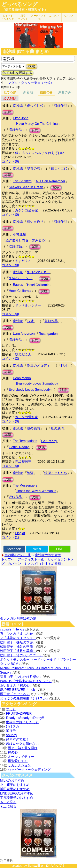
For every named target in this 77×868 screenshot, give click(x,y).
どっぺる (8, 17)
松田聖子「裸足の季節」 (18, 642)
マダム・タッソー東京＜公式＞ (31, 83)
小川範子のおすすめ (15, 785)
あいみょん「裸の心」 (16, 685)
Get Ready (49, 441)
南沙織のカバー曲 (18, 555)
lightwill (34, 866)
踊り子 (11, 731)
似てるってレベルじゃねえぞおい (40, 153)
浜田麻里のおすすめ (15, 789)
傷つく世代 (35, 106)
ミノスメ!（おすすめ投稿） (44, 564)
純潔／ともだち (56, 473)
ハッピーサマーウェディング (29, 770)
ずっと (11, 709)
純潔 (30, 473)
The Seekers (22, 181)
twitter (37, 549)
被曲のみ (46, 92)
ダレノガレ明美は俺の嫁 (18, 618)
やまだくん (23, 261)
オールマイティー (21, 757)
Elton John (21, 118)
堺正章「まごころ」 (15, 694)
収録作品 (61, 106)
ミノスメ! (69, 16)
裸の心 (13, 752)
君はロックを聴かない (22, 744)
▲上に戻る (8, 806)
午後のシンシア (20, 278)
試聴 (8, 112)
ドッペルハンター (28, 305)
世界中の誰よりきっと (22, 722)
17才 (30, 321)
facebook (14, 549)
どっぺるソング (20, 4)
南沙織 (18, 106)
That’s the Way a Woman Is (36, 491)
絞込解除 (10, 99)
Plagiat (20, 533)
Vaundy (11, 735)
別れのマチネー (38, 272)
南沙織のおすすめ (48, 555)
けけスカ (13, 726)
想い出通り (35, 222)
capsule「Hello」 (13, 629)
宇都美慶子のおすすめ (16, 798)
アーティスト (38, 17)
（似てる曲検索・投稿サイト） (25, 10)
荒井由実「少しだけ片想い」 (21, 677)
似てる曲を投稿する (17, 73)
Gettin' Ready (19, 447)
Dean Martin (22, 378)
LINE (60, 549)
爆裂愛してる (18, 761)
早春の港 (33, 168)
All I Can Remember (50, 181)
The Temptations (25, 441)
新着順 (28, 92)
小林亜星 (20, 234)
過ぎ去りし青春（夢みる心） (27, 240)
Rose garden (48, 334)
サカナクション (19, 765)
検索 (32, 66)
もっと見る (8, 802)
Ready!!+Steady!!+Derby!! (25, 718)
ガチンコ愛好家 (26, 210)
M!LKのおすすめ (12, 780)
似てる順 (10, 92)
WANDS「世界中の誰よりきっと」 (26, 681)
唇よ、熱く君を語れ (23, 748)
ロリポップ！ (55, 866)
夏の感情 (33, 428)
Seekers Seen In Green (26, 187)
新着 (23, 17)
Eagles (18, 285)
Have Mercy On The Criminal (37, 124)
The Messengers (25, 485)
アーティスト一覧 (31, 559)
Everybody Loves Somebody (37, 384)
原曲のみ (65, 92)
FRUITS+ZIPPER (19, 714)
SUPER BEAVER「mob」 (19, 690)
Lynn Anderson (24, 334)
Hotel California (38, 285)
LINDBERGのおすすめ (17, 793)
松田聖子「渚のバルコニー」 (21, 655)
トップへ (8, 559)
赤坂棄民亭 (23, 462)
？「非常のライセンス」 (18, 638)
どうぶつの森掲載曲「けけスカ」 (25, 698)
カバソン (54, 16)
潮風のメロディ (38, 366)
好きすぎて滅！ (17, 739)
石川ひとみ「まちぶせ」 (18, 634)
